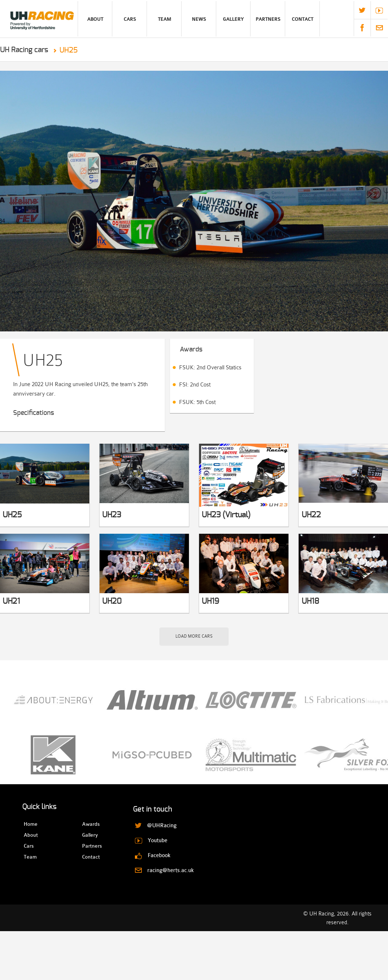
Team (164, 19)
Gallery (233, 19)
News (199, 19)
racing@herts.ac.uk (379, 28)
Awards (88, 824)
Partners (268, 19)
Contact (302, 19)
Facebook (362, 28)
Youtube (379, 11)
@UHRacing (362, 10)
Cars (130, 19)
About (95, 19)
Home (30, 824)
